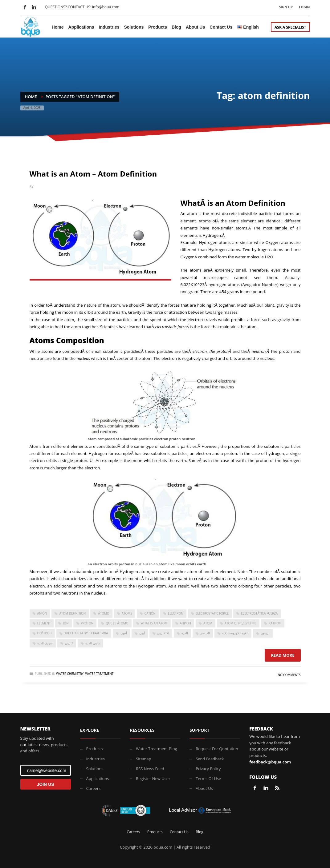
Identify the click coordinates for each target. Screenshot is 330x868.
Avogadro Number (260, 285)
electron (176, 613)
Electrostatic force (212, 613)
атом (208, 623)
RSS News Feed (150, 769)
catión (150, 613)
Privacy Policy (208, 769)
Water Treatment (99, 674)
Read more (283, 655)
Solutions (95, 769)
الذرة (185, 633)
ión (66, 623)
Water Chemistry (70, 674)
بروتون (265, 633)
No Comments (289, 675)
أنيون (124, 633)
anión (42, 613)
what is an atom (154, 623)
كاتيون (69, 643)
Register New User (153, 778)
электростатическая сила (86, 633)
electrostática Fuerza (259, 613)
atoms (127, 613)
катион (275, 623)
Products (95, 749)
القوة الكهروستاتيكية (235, 633)
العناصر (205, 633)
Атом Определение (240, 623)
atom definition (72, 613)
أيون (142, 633)
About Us (204, 788)
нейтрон (45, 633)
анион (185, 623)
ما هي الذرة (93, 643)
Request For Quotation (217, 749)
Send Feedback (210, 759)
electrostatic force (171, 327)
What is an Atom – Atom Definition (93, 174)
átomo (104, 613)
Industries (96, 759)
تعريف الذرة (45, 643)
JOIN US (45, 784)
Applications (98, 778)
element (44, 623)
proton (87, 623)
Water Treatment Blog (156, 749)
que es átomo (117, 623)
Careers (94, 788)
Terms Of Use (208, 778)
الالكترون (163, 633)
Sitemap (144, 759)
